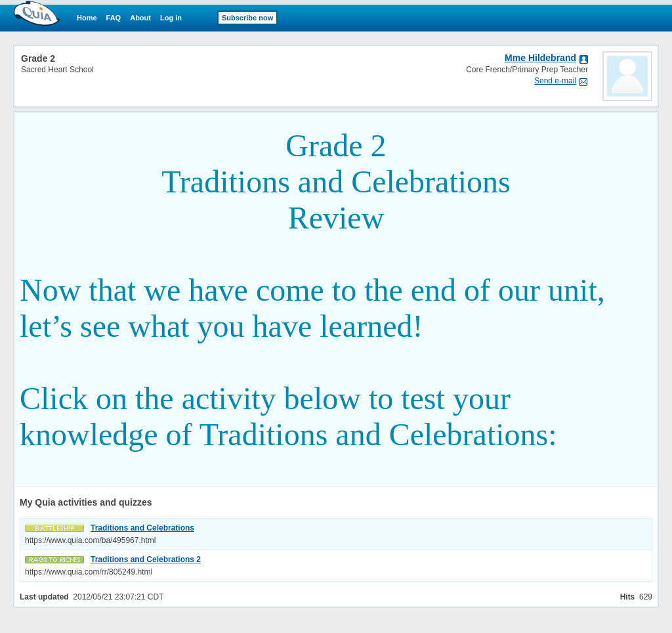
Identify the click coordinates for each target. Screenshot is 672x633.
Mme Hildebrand (540, 58)
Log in (171, 18)
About (140, 18)
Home (87, 18)
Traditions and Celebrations (142, 528)
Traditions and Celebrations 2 (146, 559)
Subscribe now (247, 18)
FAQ (114, 18)
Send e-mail (555, 81)
